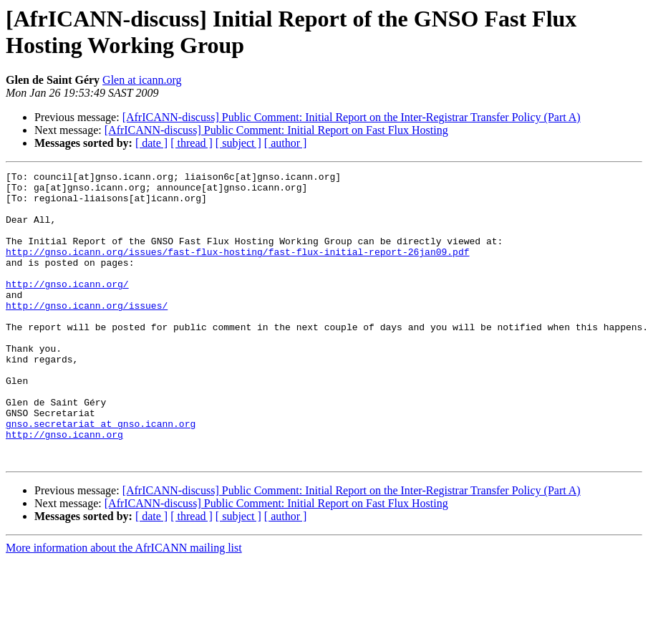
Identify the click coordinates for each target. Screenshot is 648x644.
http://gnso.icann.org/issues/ (87, 333)
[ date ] (151, 143)
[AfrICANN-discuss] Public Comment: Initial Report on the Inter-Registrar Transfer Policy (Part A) (352, 117)
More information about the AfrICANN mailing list (124, 606)
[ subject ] (238, 143)
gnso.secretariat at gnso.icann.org (101, 475)
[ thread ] (192, 143)
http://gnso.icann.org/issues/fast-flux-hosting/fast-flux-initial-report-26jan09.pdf (237, 269)
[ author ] (286, 143)
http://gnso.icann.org (64, 488)
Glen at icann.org (142, 80)
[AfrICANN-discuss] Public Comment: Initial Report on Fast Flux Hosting (276, 130)
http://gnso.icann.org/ (67, 307)
